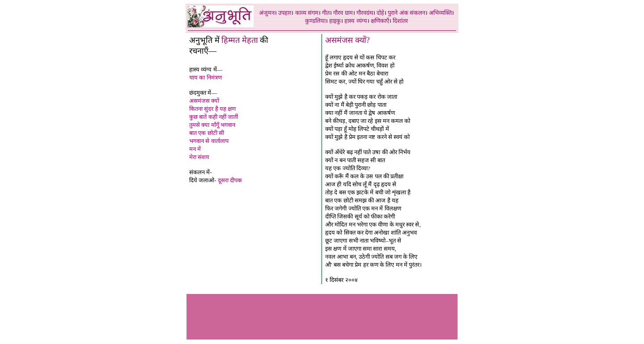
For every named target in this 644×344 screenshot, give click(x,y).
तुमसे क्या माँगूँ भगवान (212, 125)
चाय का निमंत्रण (205, 78)
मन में (195, 149)
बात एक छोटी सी (207, 133)
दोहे (380, 13)
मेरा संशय (199, 157)
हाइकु (335, 21)
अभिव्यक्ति (440, 13)
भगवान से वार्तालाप (209, 141)
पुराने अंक (398, 13)
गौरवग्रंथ (365, 13)
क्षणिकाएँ (380, 21)
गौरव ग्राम (343, 13)
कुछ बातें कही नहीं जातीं (214, 117)
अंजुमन (267, 13)
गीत (326, 13)
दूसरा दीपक (230, 180)
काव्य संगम (307, 13)
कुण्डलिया (315, 21)
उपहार (285, 13)
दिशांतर (400, 21)
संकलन (417, 13)
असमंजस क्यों (204, 101)
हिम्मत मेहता (240, 40)
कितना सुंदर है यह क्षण (212, 109)
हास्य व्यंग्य (356, 21)
